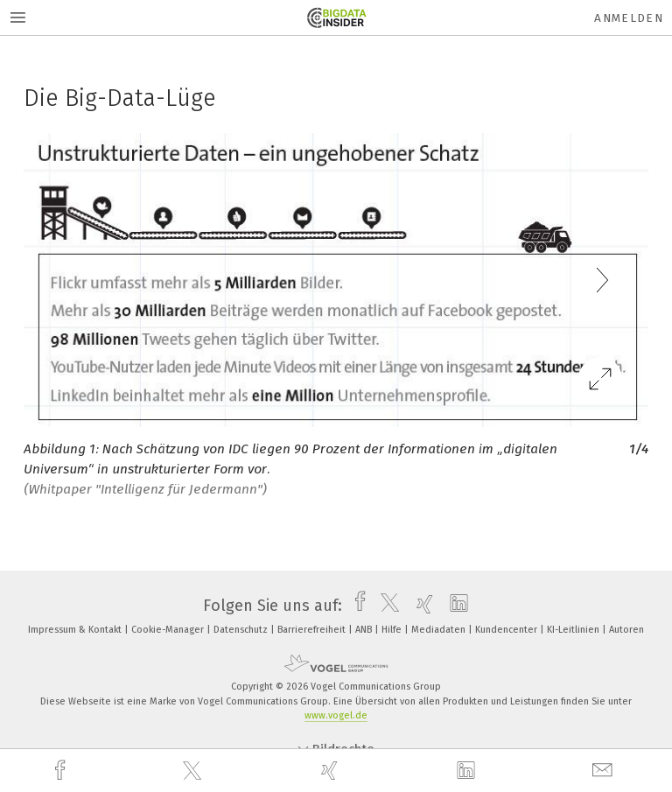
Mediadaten (440, 630)
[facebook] (62, 771)
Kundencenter (507, 630)
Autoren (626, 630)
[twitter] (194, 771)
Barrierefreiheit (313, 630)
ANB (365, 630)
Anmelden (629, 18)
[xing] (332, 771)
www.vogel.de (336, 715)
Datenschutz (242, 630)
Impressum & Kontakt (76, 630)
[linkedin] (468, 771)
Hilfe (393, 630)
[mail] (605, 771)
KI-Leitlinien (574, 630)
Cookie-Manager (169, 630)
